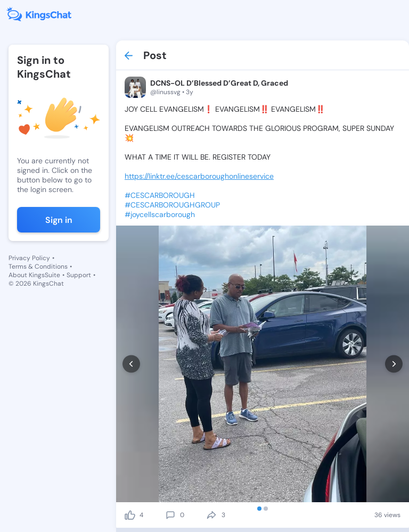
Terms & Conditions (38, 267)
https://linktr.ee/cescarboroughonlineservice (199, 176)
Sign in (59, 220)
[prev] (131, 364)
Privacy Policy (29, 258)
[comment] (170, 515)
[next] (394, 364)
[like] (130, 515)
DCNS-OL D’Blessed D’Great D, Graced (219, 83)
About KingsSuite (34, 275)
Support (79, 275)
